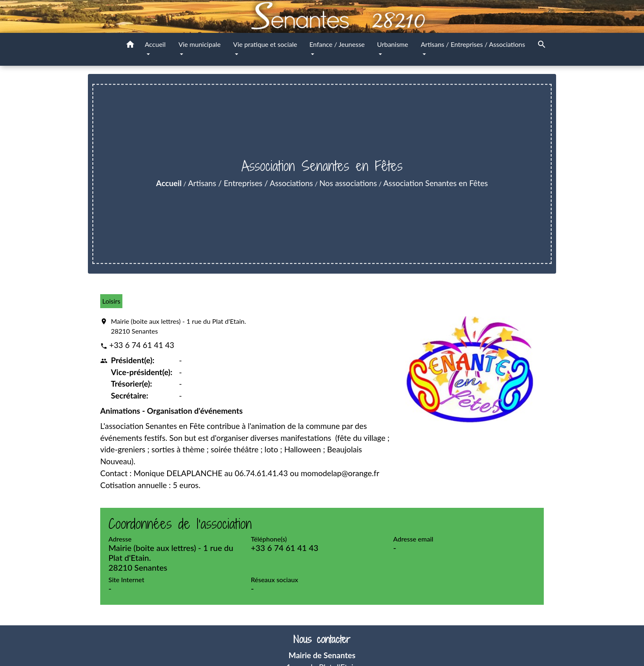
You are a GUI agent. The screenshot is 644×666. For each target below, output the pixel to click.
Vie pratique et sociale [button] (265, 44)
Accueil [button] (155, 44)
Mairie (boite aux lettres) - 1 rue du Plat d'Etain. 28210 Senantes (178, 326)
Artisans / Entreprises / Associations (251, 183)
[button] (130, 46)
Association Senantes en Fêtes (436, 183)
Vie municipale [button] (199, 44)
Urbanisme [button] (393, 44)
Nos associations (348, 183)
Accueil (169, 183)
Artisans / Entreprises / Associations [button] (473, 44)
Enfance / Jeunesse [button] (337, 44)
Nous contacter (322, 639)
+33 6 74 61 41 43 (142, 345)
